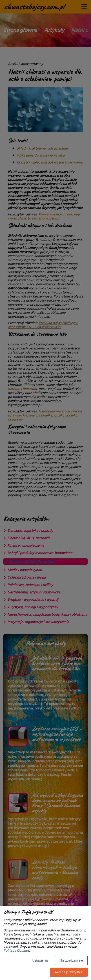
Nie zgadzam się (71, 960)
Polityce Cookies (16, 951)
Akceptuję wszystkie (69, 972)
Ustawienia (40, 960)
